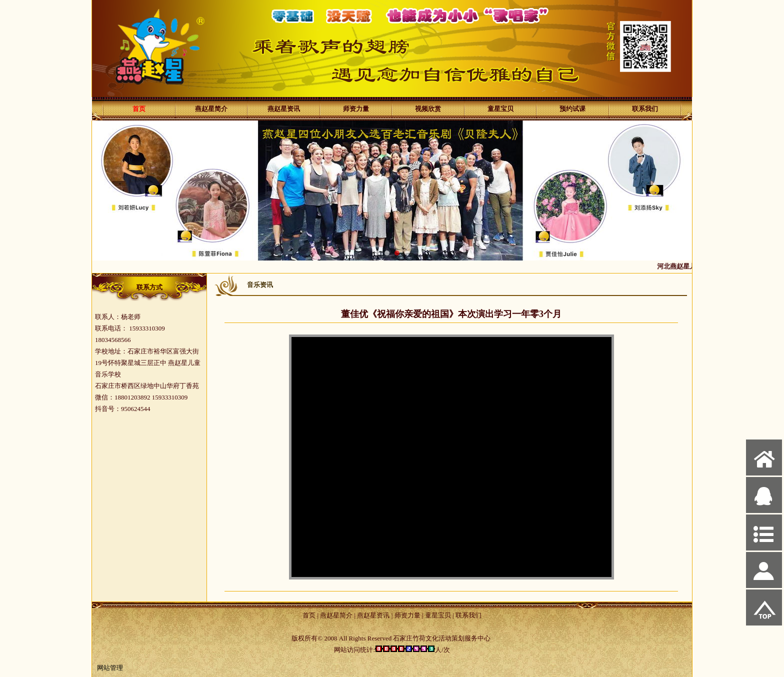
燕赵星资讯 (284, 109)
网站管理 (110, 668)
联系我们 (645, 109)
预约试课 (572, 109)
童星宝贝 (500, 109)
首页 (139, 109)
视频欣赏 (428, 109)
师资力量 (356, 109)
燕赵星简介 (211, 109)
